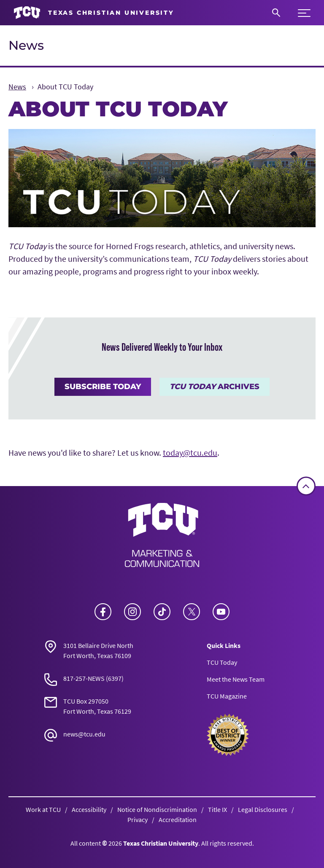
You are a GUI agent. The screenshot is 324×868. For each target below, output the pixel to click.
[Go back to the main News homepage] (162, 535)
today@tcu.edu (190, 453)
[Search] (276, 13)
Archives (215, 387)
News (26, 45)
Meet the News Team (236, 679)
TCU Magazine (227, 696)
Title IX (217, 809)
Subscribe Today (103, 387)
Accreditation (178, 820)
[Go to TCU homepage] (94, 13)
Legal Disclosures (263, 809)
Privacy (138, 820)
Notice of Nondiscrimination (157, 809)
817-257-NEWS (84, 678)
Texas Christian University (161, 843)
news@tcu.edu (84, 734)
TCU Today (222, 662)
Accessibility (89, 809)
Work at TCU (43, 809)
